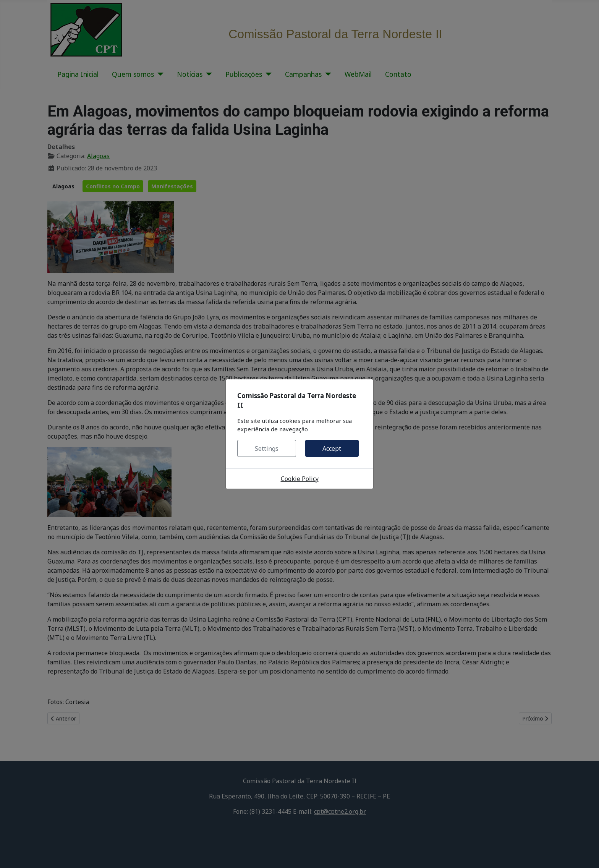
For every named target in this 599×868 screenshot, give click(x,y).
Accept (332, 449)
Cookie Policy (300, 479)
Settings (267, 449)
